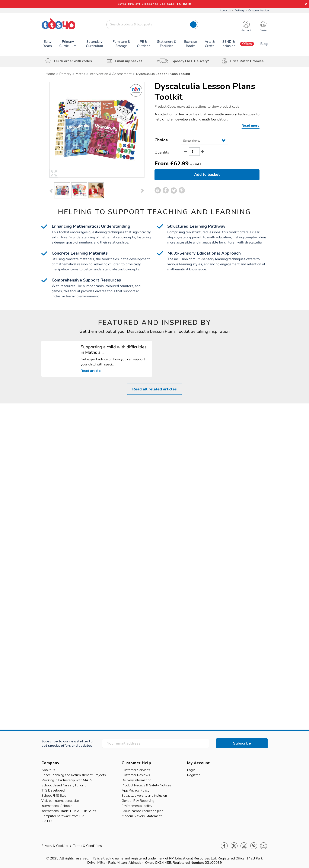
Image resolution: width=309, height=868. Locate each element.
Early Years (48, 44)
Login (191, 770)
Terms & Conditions (87, 846)
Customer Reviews (136, 775)
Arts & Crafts (210, 44)
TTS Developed (53, 790)
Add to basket (207, 174)
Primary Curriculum (68, 44)
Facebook (224, 846)
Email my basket (129, 61)
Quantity (162, 152)
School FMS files (54, 796)
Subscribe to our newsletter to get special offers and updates (67, 743)
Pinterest (254, 846)
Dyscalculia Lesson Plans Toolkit (205, 92)
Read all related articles (154, 389)
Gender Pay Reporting (138, 801)
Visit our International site (60, 801)
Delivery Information (136, 780)
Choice (161, 140)
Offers (247, 44)
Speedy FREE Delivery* (190, 61)
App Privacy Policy (136, 790)
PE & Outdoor (143, 44)
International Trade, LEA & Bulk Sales (69, 811)
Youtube (264, 846)
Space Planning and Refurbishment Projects (74, 775)
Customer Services (259, 10)
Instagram (244, 846)
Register (193, 775)
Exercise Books (191, 44)
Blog (264, 44)
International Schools (57, 806)
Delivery (240, 10)
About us (48, 770)
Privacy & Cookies (55, 846)
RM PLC (47, 821)
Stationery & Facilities (167, 44)
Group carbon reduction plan (142, 811)
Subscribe (242, 743)
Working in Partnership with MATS (67, 780)
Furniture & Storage (121, 44)
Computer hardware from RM (63, 816)
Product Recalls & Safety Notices (146, 785)
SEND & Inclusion (229, 44)
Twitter (234, 846)
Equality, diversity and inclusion (144, 796)
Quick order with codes (73, 61)
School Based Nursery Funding (64, 785)
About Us (225, 10)
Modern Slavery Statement (142, 816)
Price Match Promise (247, 61)
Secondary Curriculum (95, 44)
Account (246, 30)
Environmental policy (137, 806)
